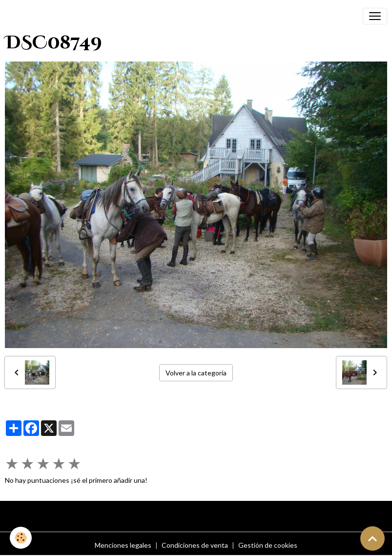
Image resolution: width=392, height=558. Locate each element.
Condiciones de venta (195, 545)
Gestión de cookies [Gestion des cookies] (268, 545)
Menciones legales (123, 545)
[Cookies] (21, 538)
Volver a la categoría (196, 373)
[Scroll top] (372, 538)
